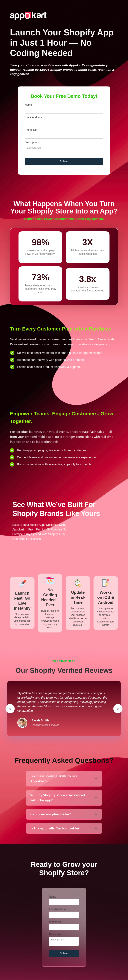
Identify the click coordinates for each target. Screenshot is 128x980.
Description (31, 142)
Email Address (33, 117)
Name (28, 105)
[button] (10, 709)
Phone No (31, 130)
